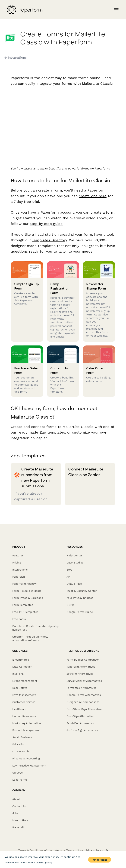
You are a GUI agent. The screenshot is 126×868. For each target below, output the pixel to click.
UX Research (21, 751)
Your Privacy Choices (80, 598)
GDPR (70, 605)
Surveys (18, 773)
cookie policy (44, 863)
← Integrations (15, 58)
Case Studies (75, 563)
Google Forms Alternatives (84, 695)
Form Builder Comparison (83, 660)
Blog (69, 570)
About (16, 799)
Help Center (74, 556)
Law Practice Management (29, 766)
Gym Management (24, 695)
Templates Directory (49, 240)
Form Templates (23, 605)
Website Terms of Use (69, 850)
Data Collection (22, 667)
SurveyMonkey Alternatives (84, 681)
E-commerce (21, 660)
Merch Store (20, 820)
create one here (93, 196)
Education (19, 744)
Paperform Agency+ (25, 584)
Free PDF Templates (25, 612)
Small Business (22, 737)
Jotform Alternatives (80, 674)
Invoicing (18, 674)
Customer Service (24, 702)
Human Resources (24, 716)
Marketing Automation (27, 723)
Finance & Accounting (26, 759)
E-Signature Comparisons (83, 702)
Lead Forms (20, 780)
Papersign (19, 577)
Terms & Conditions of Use (35, 850)
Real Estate (20, 688)
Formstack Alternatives (81, 688)
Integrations (20, 570)
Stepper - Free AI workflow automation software (30, 639)
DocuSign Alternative (80, 716)
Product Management (26, 730)
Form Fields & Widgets (27, 591)
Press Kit (18, 827)
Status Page (74, 584)
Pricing (17, 563)
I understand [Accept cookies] (100, 860)
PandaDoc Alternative (80, 723)
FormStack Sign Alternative (84, 709)
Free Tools (19, 619)
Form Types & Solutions (28, 598)
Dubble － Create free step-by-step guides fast (36, 628)
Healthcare (19, 709)
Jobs (15, 813)
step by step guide (46, 224)
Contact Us (19, 806)
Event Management (25, 681)
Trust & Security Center (82, 591)
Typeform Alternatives (81, 667)
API (69, 577)
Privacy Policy (94, 850)
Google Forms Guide (80, 612)
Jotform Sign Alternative (82, 730)
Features (18, 556)
